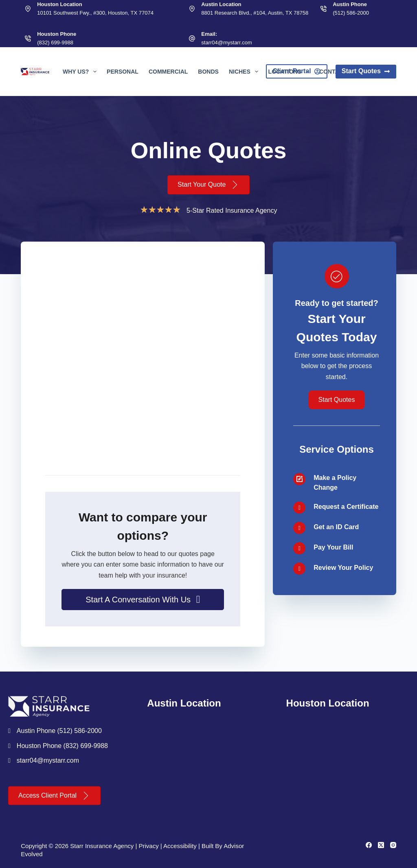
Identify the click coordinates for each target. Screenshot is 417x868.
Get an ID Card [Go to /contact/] (336, 527)
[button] (143, 600)
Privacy (148, 846)
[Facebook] (369, 845)
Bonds (208, 72)
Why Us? (81, 72)
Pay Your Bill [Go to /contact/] (333, 547)
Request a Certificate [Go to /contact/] (346, 507)
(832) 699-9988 (55, 43)
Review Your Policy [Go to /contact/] (343, 568)
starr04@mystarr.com (226, 43)
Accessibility (180, 846)
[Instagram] (393, 845)
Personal (123, 72)
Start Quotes (366, 71)
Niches (245, 72)
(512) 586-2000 (351, 13)
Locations (290, 72)
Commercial (168, 72)
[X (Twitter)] (381, 845)
